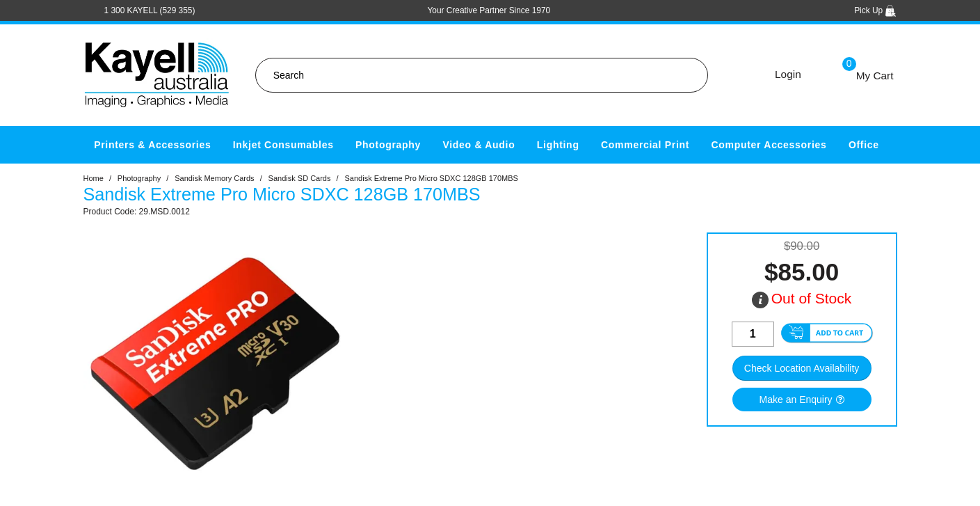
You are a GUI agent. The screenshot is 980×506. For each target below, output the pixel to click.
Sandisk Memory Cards (214, 178)
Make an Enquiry (796, 400)
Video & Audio (479, 145)
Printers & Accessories (152, 145)
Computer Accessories (769, 145)
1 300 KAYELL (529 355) (150, 10)
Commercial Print (645, 145)
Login (788, 74)
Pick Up (875, 10)
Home (94, 178)
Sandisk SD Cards (300, 178)
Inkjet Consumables (283, 145)
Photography (388, 145)
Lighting (558, 145)
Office (864, 145)
